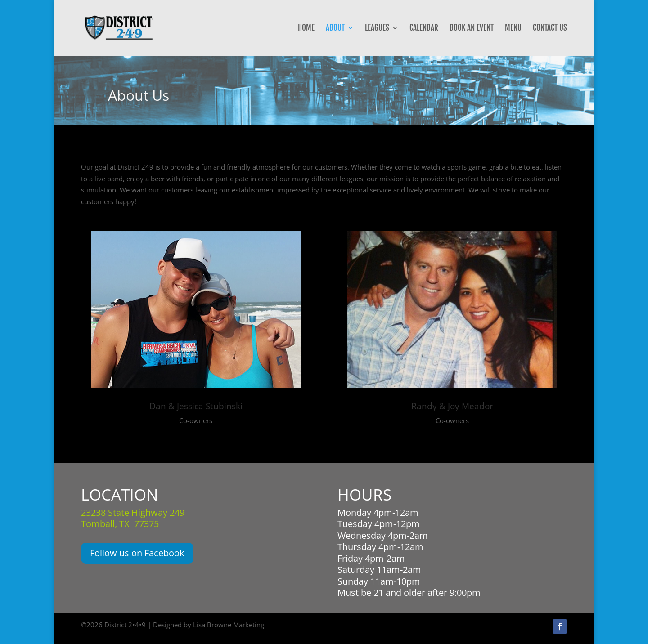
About (335, 29)
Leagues (377, 29)
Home (306, 29)
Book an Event (472, 29)
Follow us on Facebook (137, 553)
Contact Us (550, 29)
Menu (513, 29)
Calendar (424, 29)
